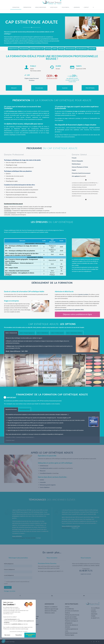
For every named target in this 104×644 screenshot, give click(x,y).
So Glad (39, 538)
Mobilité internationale (71, 633)
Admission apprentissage (51, 609)
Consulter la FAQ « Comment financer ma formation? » (20, 437)
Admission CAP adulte (51, 611)
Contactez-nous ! (10, 440)
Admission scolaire (50, 613)
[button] (3, 641)
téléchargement (59, 434)
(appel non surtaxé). (86, 574)
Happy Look (75, 528)
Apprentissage (11, 430)
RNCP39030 (8, 131)
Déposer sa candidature (51, 607)
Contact (67, 607)
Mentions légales (70, 635)
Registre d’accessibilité (71, 619)
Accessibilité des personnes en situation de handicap (72, 611)
